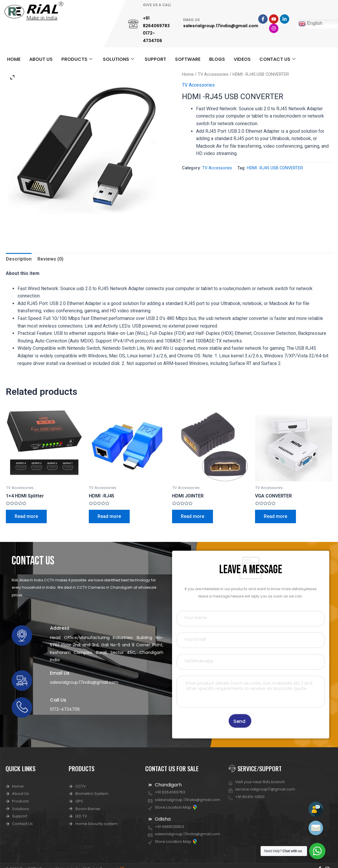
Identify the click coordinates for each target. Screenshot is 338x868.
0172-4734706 (65, 709)
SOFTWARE (188, 59)
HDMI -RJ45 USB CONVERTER (275, 168)
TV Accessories (213, 74)
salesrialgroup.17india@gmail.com (221, 26)
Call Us (58, 700)
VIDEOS (242, 59)
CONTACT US (277, 59)
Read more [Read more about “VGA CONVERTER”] (275, 516)
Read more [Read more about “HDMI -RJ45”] (109, 516)
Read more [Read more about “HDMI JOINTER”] (193, 516)
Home (188, 74)
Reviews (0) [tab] (50, 259)
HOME (14, 59)
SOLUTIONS (118, 59)
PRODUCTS (77, 59)
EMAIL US (191, 20)
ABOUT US (41, 59)
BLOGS (217, 59)
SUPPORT (155, 59)
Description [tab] (19, 259)
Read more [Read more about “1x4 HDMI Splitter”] (26, 516)
